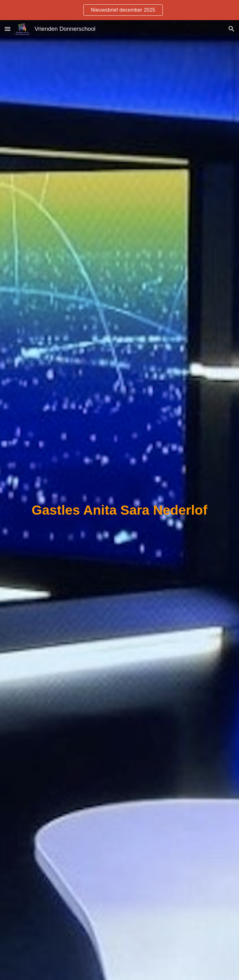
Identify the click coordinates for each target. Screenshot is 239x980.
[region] (119, 10)
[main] (119, 510)
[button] (8, 29)
